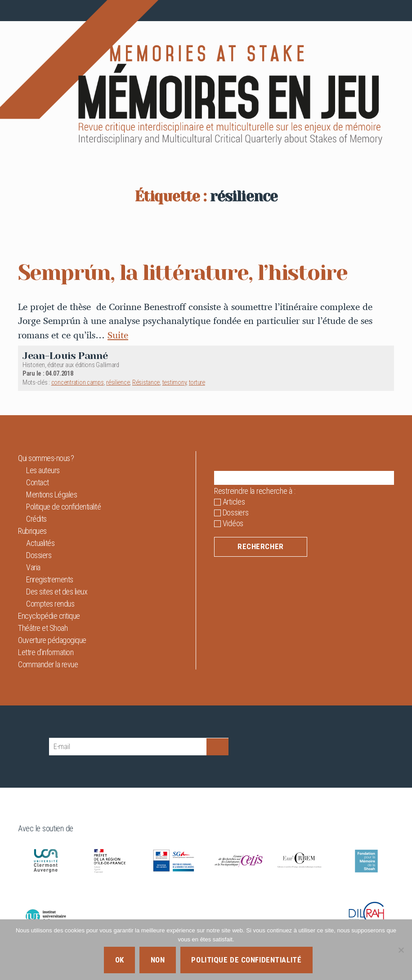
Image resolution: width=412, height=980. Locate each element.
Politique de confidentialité (63, 507)
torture (197, 383)
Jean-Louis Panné (65, 356)
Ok (120, 960)
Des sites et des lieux (57, 592)
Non (158, 960)
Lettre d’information (46, 652)
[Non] (401, 950)
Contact (38, 482)
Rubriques (32, 531)
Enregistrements (50, 579)
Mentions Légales (51, 494)
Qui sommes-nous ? (46, 458)
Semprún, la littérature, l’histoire (183, 273)
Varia (33, 567)
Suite (118, 335)
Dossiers (39, 555)
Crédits (36, 519)
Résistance (146, 383)
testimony (175, 383)
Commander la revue (48, 664)
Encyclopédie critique (49, 616)
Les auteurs (43, 470)
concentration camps (78, 383)
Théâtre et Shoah (43, 628)
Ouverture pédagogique (52, 640)
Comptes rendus (50, 604)
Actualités (40, 543)
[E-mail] (128, 747)
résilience (118, 383)
